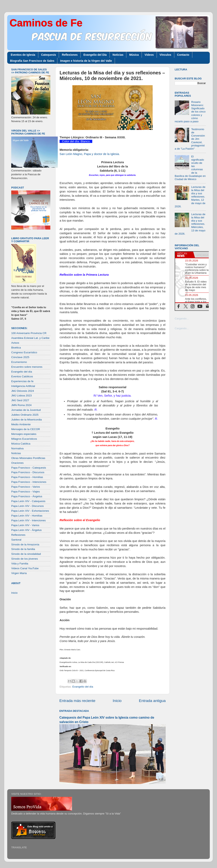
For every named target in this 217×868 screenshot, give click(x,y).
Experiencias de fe (22, 381)
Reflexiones (70, 55)
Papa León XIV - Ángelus (26, 530)
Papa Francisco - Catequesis (29, 468)
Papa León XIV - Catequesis (28, 501)
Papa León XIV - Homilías (27, 516)
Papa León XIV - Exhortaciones (30, 511)
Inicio (117, 701)
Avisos (15, 343)
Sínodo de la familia (23, 549)
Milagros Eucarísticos (24, 439)
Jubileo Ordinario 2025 (25, 415)
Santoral (16, 540)
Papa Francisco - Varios (26, 487)
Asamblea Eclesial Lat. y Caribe (30, 338)
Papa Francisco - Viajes (25, 492)
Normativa (17, 448)
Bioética (16, 348)
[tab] (184, 255)
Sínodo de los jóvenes (25, 559)
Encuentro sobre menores (27, 367)
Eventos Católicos (22, 376)
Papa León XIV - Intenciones (28, 520)
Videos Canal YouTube (25, 568)
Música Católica (21, 444)
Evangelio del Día (95, 55)
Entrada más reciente (77, 701)
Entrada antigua (152, 701)
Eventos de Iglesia (23, 55)
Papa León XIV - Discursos (27, 506)
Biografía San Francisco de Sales (32, 61)
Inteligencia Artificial (23, 386)
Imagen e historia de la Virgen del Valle (86, 61)
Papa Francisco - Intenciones (29, 482)
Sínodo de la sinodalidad (26, 554)
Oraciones (17, 463)
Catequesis (49, 55)
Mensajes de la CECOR (26, 429)
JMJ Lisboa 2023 (21, 396)
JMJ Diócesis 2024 (23, 391)
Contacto (183, 55)
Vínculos (165, 55)
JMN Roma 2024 (21, 405)
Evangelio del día (83, 687)
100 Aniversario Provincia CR (29, 333)
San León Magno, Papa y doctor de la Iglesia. (90, 154)
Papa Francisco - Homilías (27, 477)
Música (134, 55)
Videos (149, 55)
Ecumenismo (19, 362)
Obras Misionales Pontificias (28, 458)
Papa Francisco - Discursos (28, 472)
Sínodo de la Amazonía (25, 544)
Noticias (118, 55)
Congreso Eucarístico (24, 352)
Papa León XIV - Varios (25, 525)
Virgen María (19, 573)
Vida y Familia (20, 564)
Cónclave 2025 (20, 357)
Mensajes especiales (24, 434)
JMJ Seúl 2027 (20, 400)
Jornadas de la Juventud (26, 410)
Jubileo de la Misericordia (26, 420)
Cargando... (182, 319)
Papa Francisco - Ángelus (27, 496)
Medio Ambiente (21, 424)
